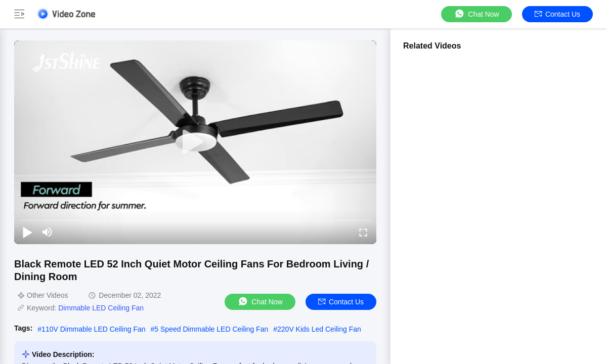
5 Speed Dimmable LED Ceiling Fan (211, 329)
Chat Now (476, 14)
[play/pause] (27, 232)
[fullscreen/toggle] (363, 232)
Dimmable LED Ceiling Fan (101, 308)
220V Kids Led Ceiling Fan (319, 329)
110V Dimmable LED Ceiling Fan (93, 329)
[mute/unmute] (48, 232)
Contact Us (557, 14)
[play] (195, 142)
